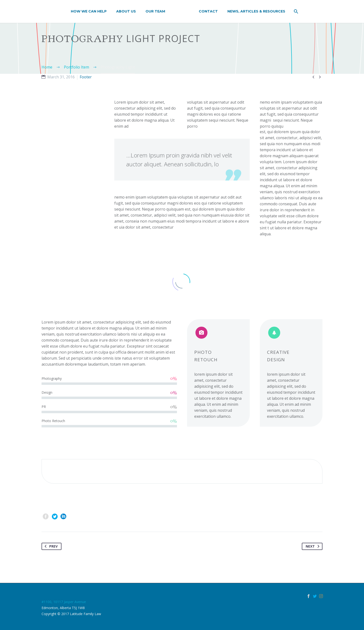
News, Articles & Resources (256, 11)
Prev (50, 546)
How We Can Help (89, 11)
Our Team (155, 11)
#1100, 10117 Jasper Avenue (64, 602)
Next (313, 546)
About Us (126, 11)
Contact (208, 11)
